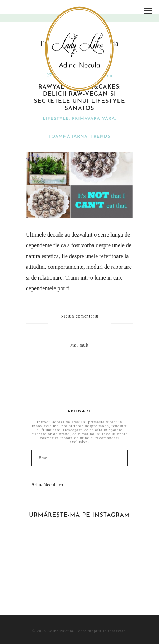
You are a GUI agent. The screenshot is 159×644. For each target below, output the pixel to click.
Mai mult (79, 345)
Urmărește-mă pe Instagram (79, 515)
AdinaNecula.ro (47, 485)
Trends (100, 137)
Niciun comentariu (80, 316)
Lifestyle (56, 119)
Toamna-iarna (68, 137)
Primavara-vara (93, 119)
